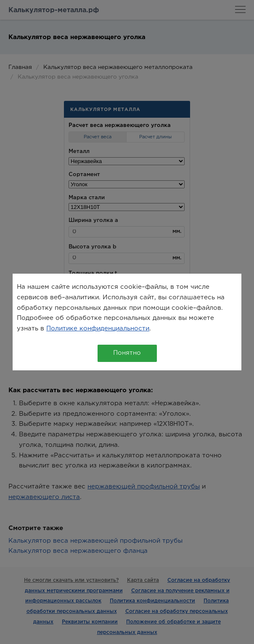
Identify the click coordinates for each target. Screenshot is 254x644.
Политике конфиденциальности (98, 329)
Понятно (127, 353)
